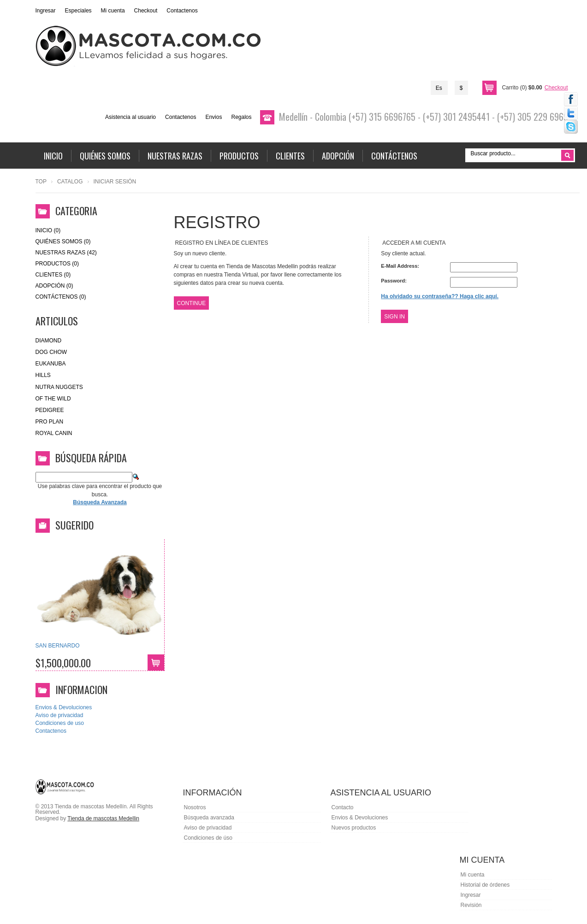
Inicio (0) (48, 230)
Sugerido (74, 525)
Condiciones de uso (60, 723)
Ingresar (46, 11)
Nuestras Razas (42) (66, 253)
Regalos (241, 117)
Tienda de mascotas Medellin (103, 818)
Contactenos (182, 11)
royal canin (54, 433)
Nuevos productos (354, 828)
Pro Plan (50, 422)
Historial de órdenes (485, 885)
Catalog (70, 182)
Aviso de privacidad (59, 715)
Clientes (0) (53, 275)
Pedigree (50, 410)
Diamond (49, 341)
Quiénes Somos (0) (63, 241)
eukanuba (51, 364)
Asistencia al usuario (130, 117)
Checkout (146, 11)
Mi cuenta (113, 11)
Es (439, 88)
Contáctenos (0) (61, 297)
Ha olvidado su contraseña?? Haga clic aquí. (440, 296)
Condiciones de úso (208, 838)
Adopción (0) (54, 286)
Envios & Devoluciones (64, 707)
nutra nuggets (59, 387)
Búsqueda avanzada (209, 818)
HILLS (43, 375)
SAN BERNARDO (58, 646)
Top (41, 182)
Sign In (394, 317)
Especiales (78, 11)
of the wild (53, 399)
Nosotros (195, 807)
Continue (192, 303)
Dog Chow (51, 352)
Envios (213, 117)
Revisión (471, 905)
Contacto (343, 807)
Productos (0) (57, 264)
